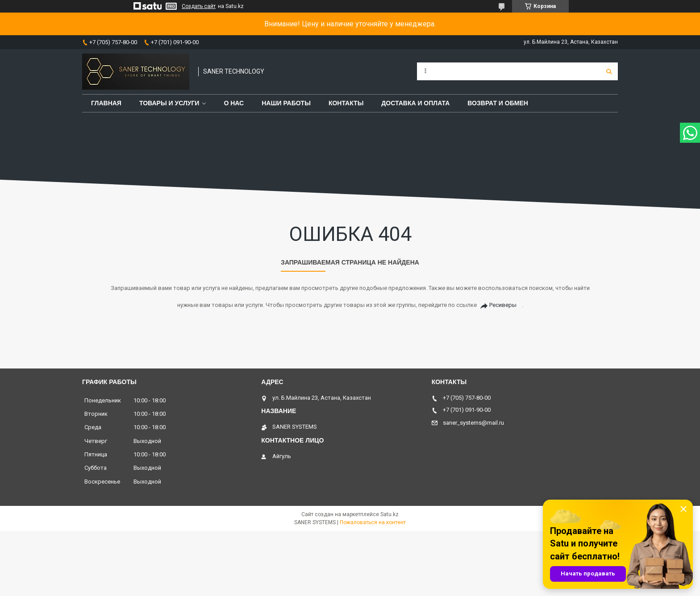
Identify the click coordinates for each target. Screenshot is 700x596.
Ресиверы (503, 305)
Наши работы (286, 103)
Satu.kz (390, 514)
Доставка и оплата (415, 103)
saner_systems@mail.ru (473, 423)
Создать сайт (199, 6)
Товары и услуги (169, 103)
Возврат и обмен (498, 103)
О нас (234, 103)
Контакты (346, 103)
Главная (106, 103)
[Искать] (609, 71)
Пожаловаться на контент (373, 522)
